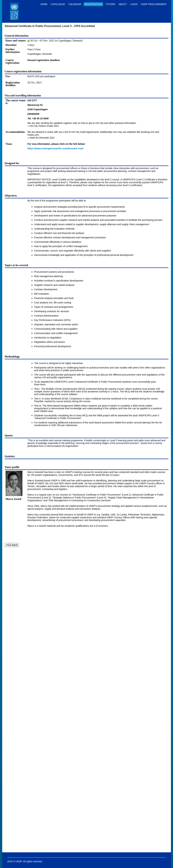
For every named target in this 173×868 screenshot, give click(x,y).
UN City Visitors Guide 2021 (44, 126)
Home (44, 4)
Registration (93, 4)
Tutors (110, 4)
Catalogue (58, 4)
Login (134, 4)
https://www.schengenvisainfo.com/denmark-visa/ (56, 148)
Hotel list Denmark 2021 (42, 138)
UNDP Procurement (154, 4)
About (123, 4)
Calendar (75, 4)
